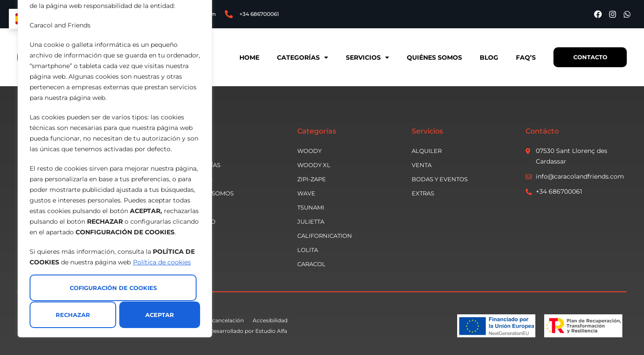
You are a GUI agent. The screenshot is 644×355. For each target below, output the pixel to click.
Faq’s (525, 57)
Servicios (367, 57)
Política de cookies (162, 263)
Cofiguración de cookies (113, 288)
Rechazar (73, 315)
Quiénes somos (434, 57)
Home (249, 57)
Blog (489, 57)
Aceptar (160, 315)
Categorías (302, 57)
